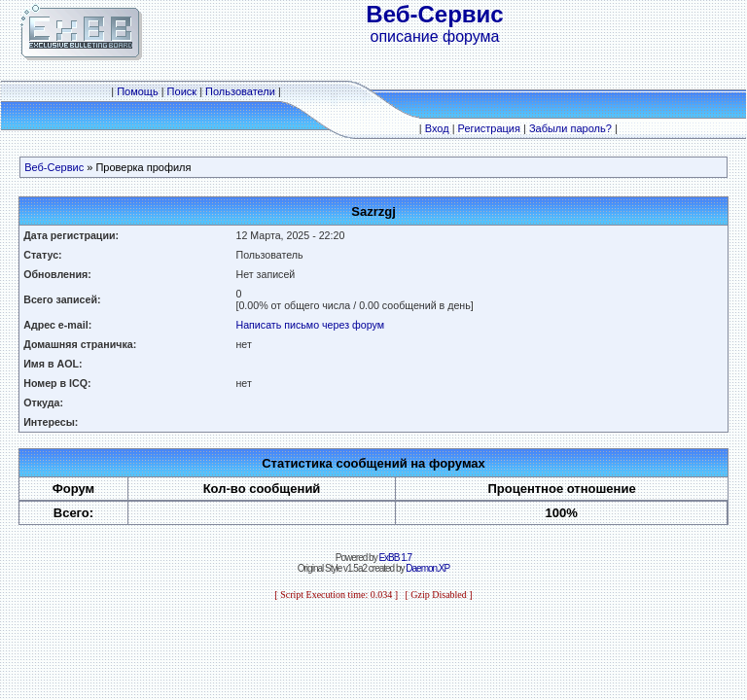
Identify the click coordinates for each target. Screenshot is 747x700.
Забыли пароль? (570, 128)
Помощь (138, 91)
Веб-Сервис (54, 167)
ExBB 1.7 (395, 558)
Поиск (182, 91)
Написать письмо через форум (310, 325)
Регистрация (489, 128)
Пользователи (240, 91)
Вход (437, 128)
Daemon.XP (427, 568)
